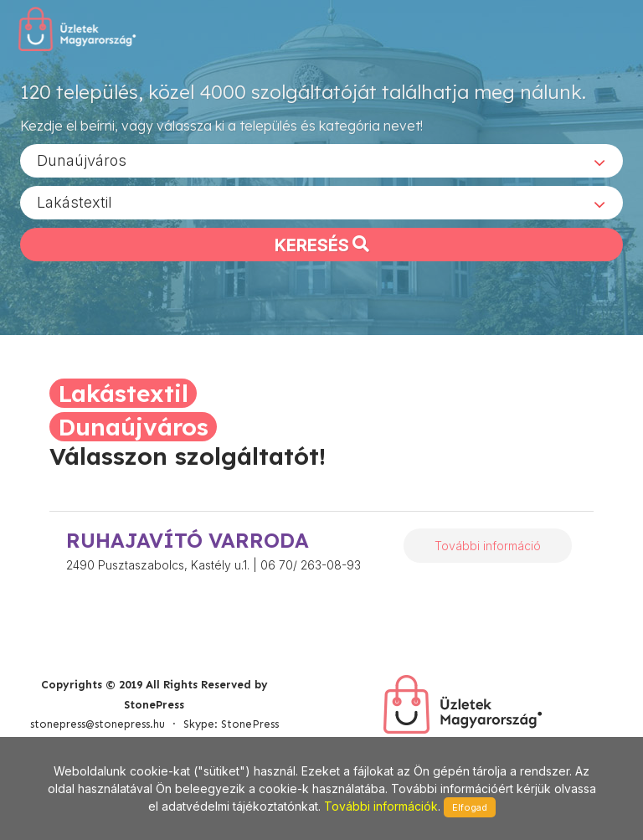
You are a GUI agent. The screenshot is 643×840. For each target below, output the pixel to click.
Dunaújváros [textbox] (82, 160)
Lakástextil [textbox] (75, 201)
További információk (381, 806)
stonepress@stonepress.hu (98, 724)
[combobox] (321, 160)
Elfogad (470, 807)
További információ (488, 546)
